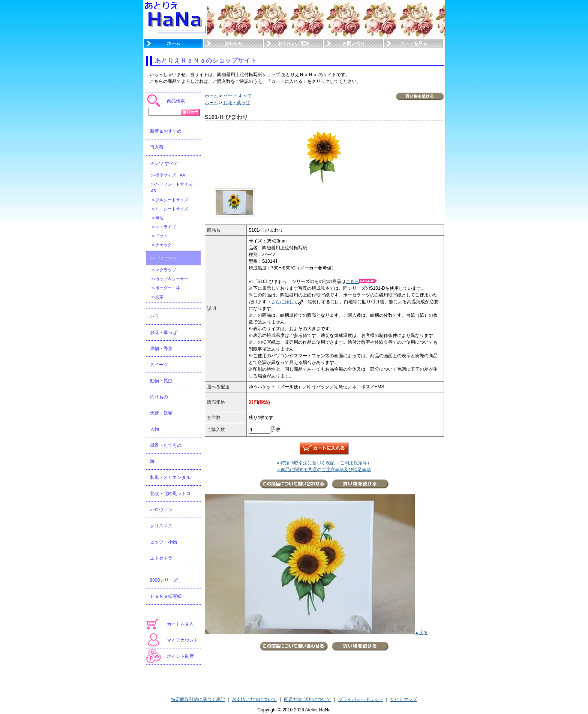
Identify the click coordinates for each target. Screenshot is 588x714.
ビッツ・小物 (163, 542)
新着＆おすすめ (166, 131)
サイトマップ (403, 699)
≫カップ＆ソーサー (170, 279)
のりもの (159, 397)
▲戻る (421, 633)
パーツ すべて (164, 258)
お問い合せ (354, 43)
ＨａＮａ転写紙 (166, 596)
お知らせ (234, 43)
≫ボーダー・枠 (166, 288)
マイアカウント (183, 640)
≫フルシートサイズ (170, 200)
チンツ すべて (164, 163)
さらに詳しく (287, 302)
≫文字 (157, 297)
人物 (154, 429)
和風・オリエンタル (170, 477)
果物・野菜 (161, 349)
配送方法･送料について (307, 699)
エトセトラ (161, 558)
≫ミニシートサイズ (170, 209)
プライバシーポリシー (361, 699)
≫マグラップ (163, 270)
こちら (361, 281)
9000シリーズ (164, 580)
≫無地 (157, 218)
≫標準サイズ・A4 (168, 175)
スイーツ (159, 365)
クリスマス (161, 526)
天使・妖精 (161, 413)
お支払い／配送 (294, 43)
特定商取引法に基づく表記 (198, 699)
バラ (154, 316)
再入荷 (157, 147)
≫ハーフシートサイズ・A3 (174, 187)
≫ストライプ (163, 227)
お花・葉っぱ (163, 332)
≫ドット (159, 236)
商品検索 (176, 101)
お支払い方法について (254, 699)
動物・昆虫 (161, 381)
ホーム (174, 43)
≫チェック (161, 245)
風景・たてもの (166, 445)
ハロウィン (161, 510)
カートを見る (414, 43)
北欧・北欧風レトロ (170, 494)
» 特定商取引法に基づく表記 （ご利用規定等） (324, 463)
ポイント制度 (180, 656)
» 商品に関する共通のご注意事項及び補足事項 (324, 470)
